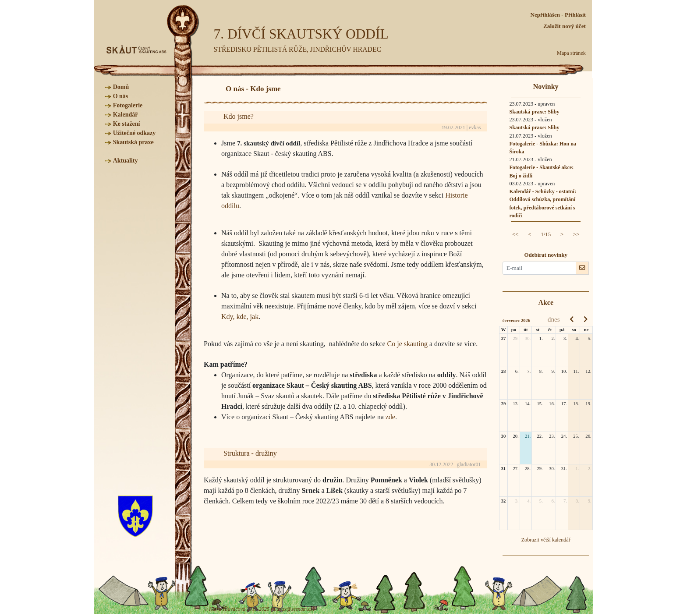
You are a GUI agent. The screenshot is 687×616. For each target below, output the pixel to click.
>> (576, 234)
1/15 (546, 234)
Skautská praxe (133, 142)
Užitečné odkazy (135, 133)
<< (515, 234)
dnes (554, 319)
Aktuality (126, 161)
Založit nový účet (565, 26)
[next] (585, 319)
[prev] (572, 319)
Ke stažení (127, 124)
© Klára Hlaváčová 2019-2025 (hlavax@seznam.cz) (259, 609)
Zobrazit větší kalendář (546, 540)
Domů (121, 87)
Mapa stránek (571, 53)
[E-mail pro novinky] (539, 268)
